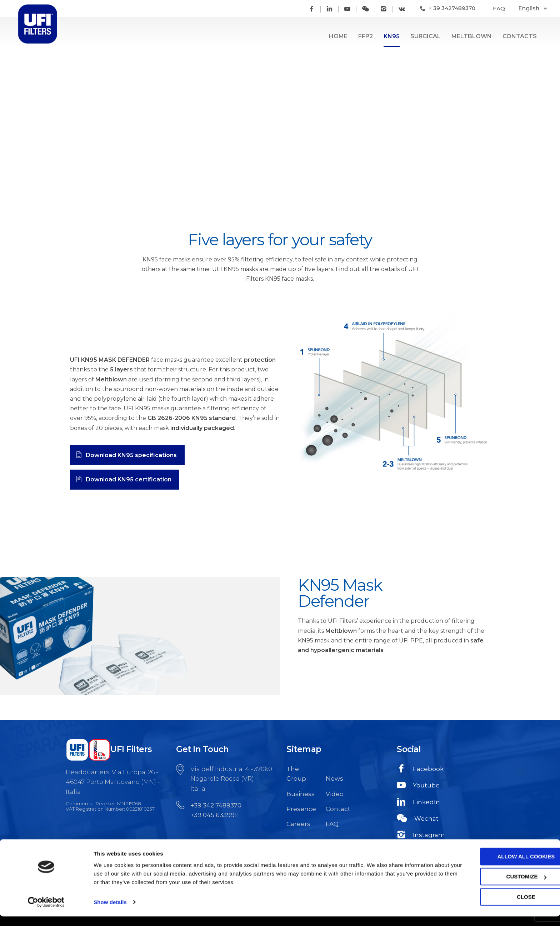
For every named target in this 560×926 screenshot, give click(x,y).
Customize (501, 887)
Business (301, 794)
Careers (298, 824)
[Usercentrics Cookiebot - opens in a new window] (46, 912)
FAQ (499, 8)
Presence (301, 809)
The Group (296, 774)
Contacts (520, 36)
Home (338, 36)
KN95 (392, 36)
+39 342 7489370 (216, 805)
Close (500, 907)
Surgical (426, 36)
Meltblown (472, 36)
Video (335, 794)
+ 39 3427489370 (452, 8)
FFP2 (366, 36)
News (334, 779)
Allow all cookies (501, 867)
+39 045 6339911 (215, 815)
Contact (338, 809)
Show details (110, 912)
